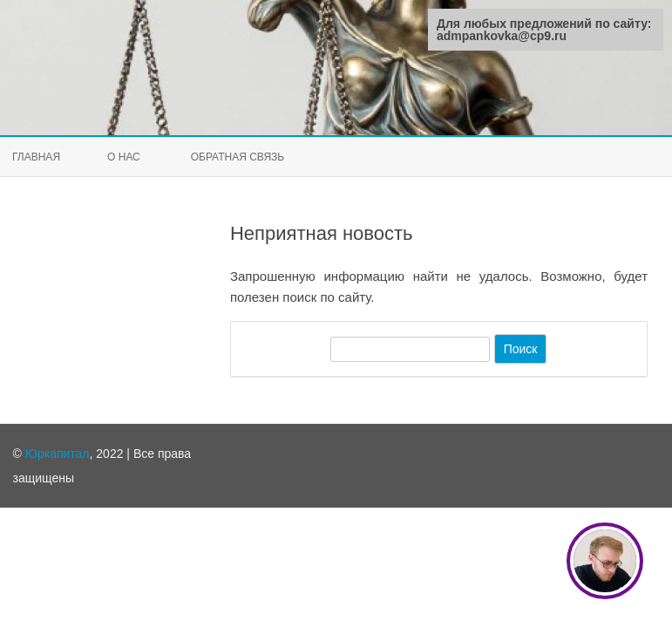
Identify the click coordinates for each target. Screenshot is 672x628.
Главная (36, 157)
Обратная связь (238, 157)
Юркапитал (58, 454)
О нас (124, 157)
